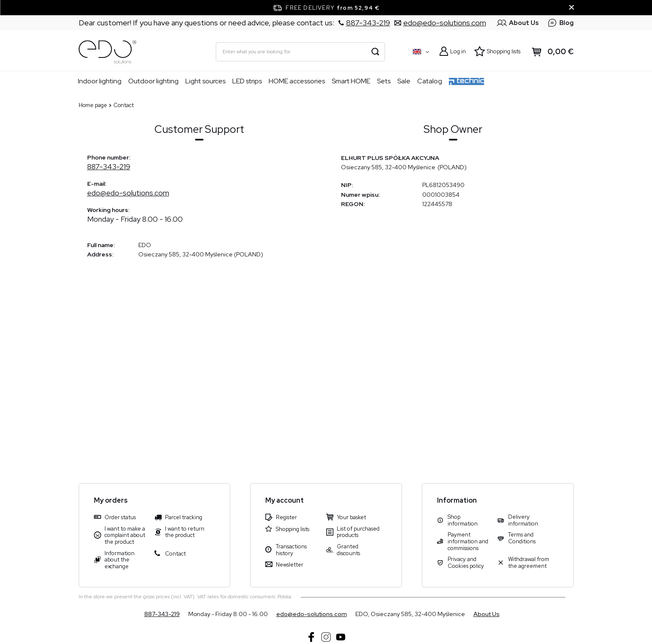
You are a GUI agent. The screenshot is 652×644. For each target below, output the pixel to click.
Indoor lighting (100, 81)
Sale (404, 81)
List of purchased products (358, 532)
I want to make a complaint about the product (125, 535)
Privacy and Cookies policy (466, 563)
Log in (458, 51)
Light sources (205, 81)
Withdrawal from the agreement (529, 563)
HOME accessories (297, 81)
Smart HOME (351, 81)
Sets (384, 81)
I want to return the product (185, 532)
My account (285, 501)
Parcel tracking (184, 517)
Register (286, 517)
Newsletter (290, 565)
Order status (120, 517)
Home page (93, 105)
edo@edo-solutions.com (128, 193)
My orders (111, 501)
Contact (175, 554)
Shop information (463, 520)
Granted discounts (348, 550)
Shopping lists (504, 51)
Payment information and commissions (468, 541)
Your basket (351, 517)
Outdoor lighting (153, 81)
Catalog (430, 81)
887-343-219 (109, 167)
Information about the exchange (120, 560)
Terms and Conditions (522, 538)
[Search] (376, 52)
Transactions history (291, 550)
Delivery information (523, 520)
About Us (487, 614)
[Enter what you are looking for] (300, 52)
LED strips (247, 81)
